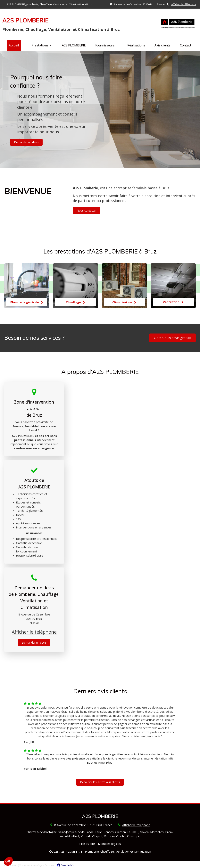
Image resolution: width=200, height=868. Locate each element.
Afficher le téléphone (184, 4)
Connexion (189, 864)
